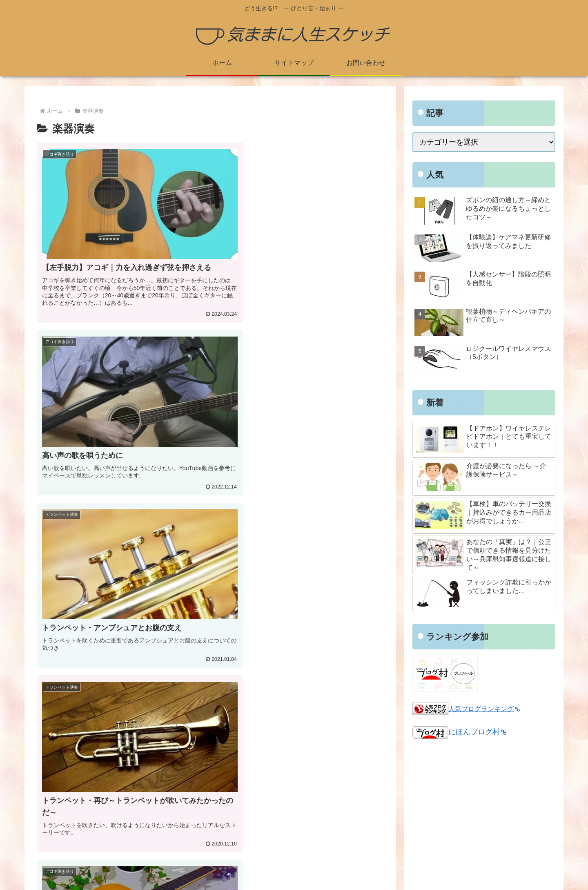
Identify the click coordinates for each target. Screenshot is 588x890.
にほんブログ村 (459, 732)
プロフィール (234, 787)
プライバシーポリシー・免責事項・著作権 (282, 810)
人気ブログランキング (484, 709)
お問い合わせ (234, 831)
